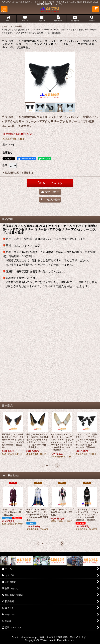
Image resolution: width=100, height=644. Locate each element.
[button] (4, 9)
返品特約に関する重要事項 (18, 173)
